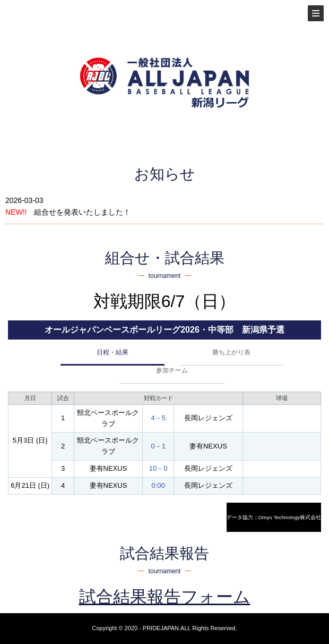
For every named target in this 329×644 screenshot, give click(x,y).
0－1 (158, 446)
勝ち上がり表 (231, 352)
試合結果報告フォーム (165, 597)
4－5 (158, 418)
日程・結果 (112, 352)
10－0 (158, 468)
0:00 (158, 485)
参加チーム (172, 370)
